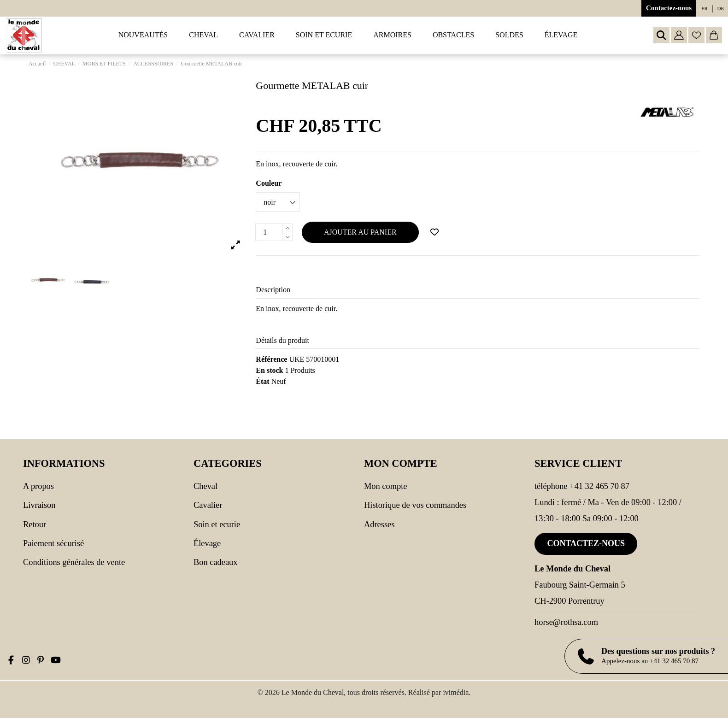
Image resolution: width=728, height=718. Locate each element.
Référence (271, 359)
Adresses (379, 524)
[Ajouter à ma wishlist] (434, 232)
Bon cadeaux (216, 562)
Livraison (39, 505)
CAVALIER (208, 505)
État (262, 381)
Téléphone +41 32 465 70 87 (582, 486)
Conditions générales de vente (74, 562)
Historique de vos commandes (415, 505)
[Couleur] (278, 202)
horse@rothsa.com (566, 622)
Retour (35, 524)
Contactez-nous (669, 8)
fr (704, 8)
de (721, 8)
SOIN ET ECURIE (217, 524)
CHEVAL (205, 486)
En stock (269, 370)
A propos (38, 486)
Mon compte (385, 486)
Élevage (207, 543)
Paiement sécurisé (53, 543)
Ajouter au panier (360, 232)
